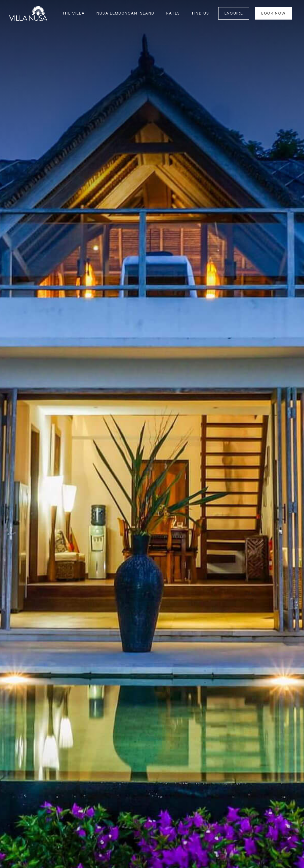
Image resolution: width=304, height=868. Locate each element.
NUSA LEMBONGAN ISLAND (125, 13)
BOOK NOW (273, 13)
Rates (173, 13)
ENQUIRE (234, 13)
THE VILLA (73, 13)
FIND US (201, 13)
